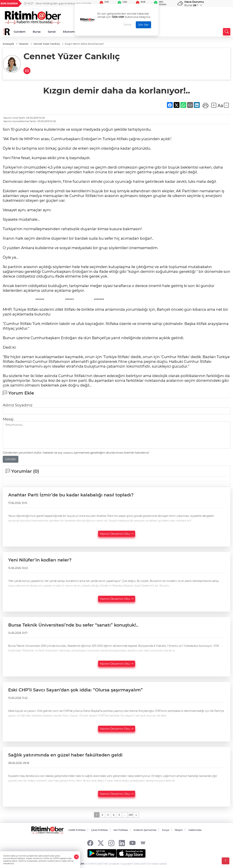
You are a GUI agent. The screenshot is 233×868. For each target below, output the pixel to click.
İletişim (179, 830)
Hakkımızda (195, 830)
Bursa (37, 32)
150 (131, 815)
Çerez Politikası (99, 830)
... (125, 815)
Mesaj (8, 419)
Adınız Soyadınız (18, 405)
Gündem (20, 32)
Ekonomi (69, 32)
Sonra (128, 25)
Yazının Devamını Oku (117, 534)
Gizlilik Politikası (77, 830)
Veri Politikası (121, 830)
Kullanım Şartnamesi (145, 830)
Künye (166, 830)
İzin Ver (143, 25)
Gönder (11, 459)
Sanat (52, 32)
